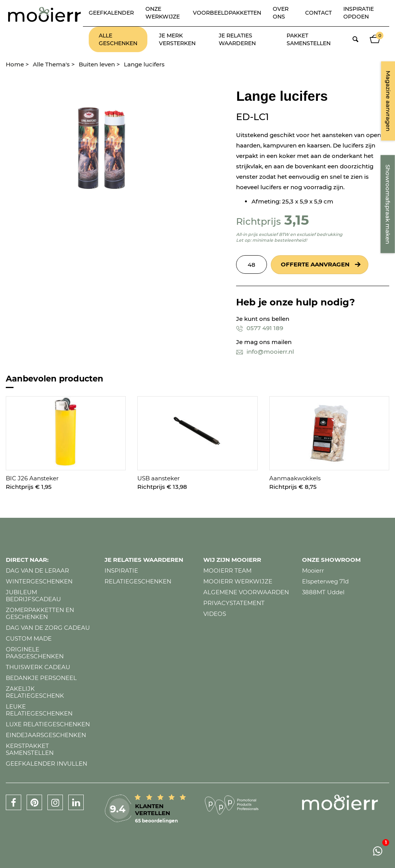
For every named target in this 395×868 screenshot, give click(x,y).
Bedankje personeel (41, 678)
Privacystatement (234, 603)
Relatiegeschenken (138, 581)
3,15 (297, 220)
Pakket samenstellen (309, 39)
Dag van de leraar (37, 570)
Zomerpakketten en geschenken (40, 613)
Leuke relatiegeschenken (39, 710)
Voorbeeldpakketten (227, 13)
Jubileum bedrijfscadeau (33, 596)
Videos (215, 614)
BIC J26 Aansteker (32, 478)
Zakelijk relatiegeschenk (35, 692)
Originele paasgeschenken (35, 653)
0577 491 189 (260, 328)
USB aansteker (159, 478)
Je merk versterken (177, 39)
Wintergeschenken (39, 581)
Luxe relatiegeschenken (48, 724)
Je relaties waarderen (237, 39)
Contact (318, 13)
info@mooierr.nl (265, 352)
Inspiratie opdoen (359, 13)
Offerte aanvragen (315, 264)
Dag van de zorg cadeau (48, 628)
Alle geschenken (118, 39)
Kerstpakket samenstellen (30, 749)
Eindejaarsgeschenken (46, 735)
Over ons (281, 13)
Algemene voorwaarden (246, 592)
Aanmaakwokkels (295, 478)
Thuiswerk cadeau (38, 667)
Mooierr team (227, 570)
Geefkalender (111, 13)
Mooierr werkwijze (238, 581)
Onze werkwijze (163, 13)
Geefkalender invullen (46, 764)
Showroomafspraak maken (388, 204)
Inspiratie (121, 570)
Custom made (29, 638)
